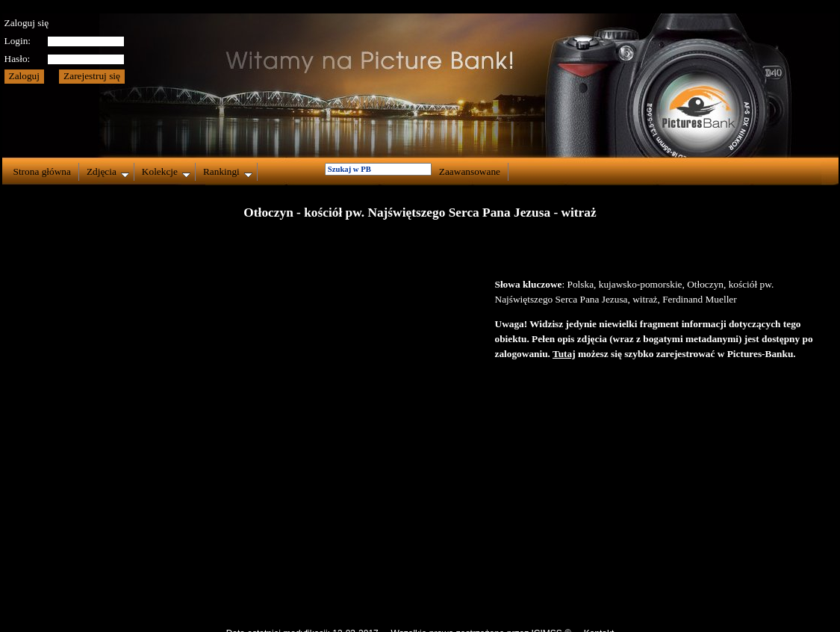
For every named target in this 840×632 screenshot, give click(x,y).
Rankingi (228, 172)
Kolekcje (166, 172)
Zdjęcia (108, 172)
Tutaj (564, 354)
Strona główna (42, 171)
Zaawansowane (470, 171)
